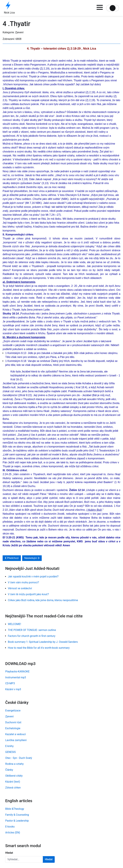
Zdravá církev (13, 788)
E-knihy (9, 746)
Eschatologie (13, 728)
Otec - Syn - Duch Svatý (19, 758)
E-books (10, 827)
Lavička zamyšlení (16, 740)
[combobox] (24, 859)
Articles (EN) (13, 833)
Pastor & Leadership (17, 821)
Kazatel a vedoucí (16, 734)
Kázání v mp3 (13, 689)
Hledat (9, 853)
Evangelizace (13, 711)
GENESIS (11, 752)
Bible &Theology (15, 809)
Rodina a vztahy (14, 764)
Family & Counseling (17, 815)
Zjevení (9, 716)
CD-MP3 (10, 683)
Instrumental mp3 (16, 677)
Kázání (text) (13, 782)
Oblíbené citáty (14, 776)
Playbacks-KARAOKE (17, 671)
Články (9, 770)
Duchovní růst (13, 722)
